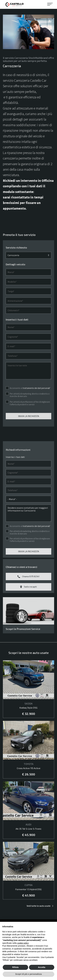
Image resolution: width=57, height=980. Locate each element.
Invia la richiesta (29, 425)
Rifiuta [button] (15, 967)
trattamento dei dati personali (36, 397)
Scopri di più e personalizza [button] (28, 974)
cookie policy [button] (23, 943)
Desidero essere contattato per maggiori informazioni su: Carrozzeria (28, 522)
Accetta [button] (42, 967)
